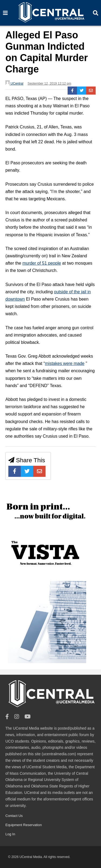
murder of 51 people (42, 263)
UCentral (14, 83)
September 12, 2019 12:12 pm (49, 84)
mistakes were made (65, 363)
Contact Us (14, 816)
